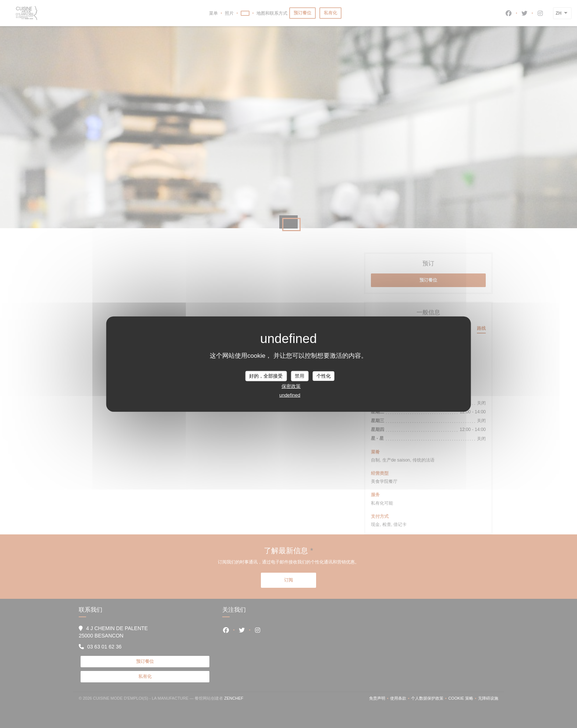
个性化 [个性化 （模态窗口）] (324, 376)
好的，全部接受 (266, 376)
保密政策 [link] (291, 386)
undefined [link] (290, 395)
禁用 (300, 376)
